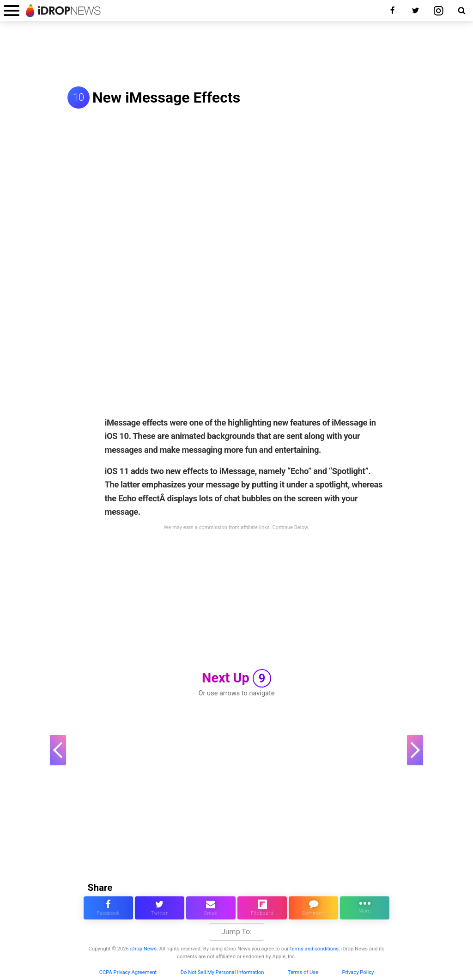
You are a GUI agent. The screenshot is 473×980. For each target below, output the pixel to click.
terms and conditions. (315, 949)
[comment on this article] (313, 908)
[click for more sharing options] (365, 908)
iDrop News (143, 949)
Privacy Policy (358, 972)
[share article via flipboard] (262, 908)
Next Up (236, 678)
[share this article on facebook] (108, 908)
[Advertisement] (236, 55)
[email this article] (211, 908)
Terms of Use (303, 972)
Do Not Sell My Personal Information (222, 972)
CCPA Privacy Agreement (128, 972)
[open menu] (12, 10)
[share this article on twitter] (160, 908)
